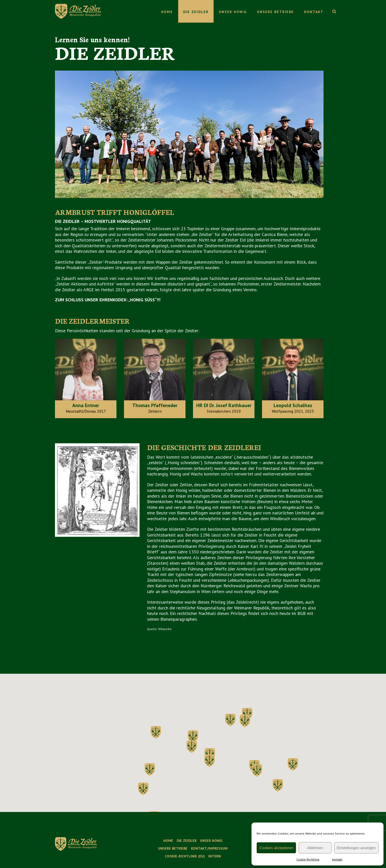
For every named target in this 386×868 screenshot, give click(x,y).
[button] (245, 721)
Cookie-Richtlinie (308, 859)
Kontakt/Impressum (209, 848)
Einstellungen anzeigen (356, 848)
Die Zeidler (196, 12)
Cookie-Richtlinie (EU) (185, 856)
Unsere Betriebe (275, 12)
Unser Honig (233, 12)
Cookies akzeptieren (276, 848)
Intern (215, 856)
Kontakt (337, 859)
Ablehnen (315, 848)
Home (167, 12)
